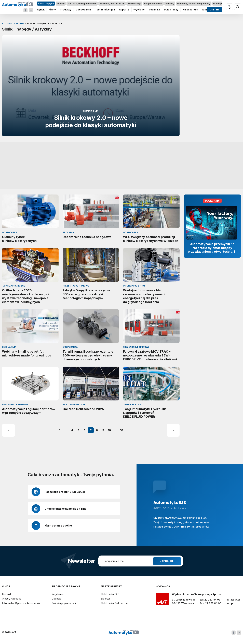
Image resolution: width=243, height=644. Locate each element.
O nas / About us (12, 599)
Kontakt (7, 594)
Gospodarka (83, 10)
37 (122, 430)
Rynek (41, 10)
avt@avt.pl (233, 600)
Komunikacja (134, 4)
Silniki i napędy (46, 4)
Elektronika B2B (110, 594)
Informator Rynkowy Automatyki (21, 603)
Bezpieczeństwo (153, 4)
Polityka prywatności (64, 603)
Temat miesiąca (105, 10)
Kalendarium (190, 10)
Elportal (105, 599)
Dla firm (215, 10)
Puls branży (171, 10)
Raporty (124, 10)
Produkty (66, 10)
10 (109, 430)
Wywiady (139, 10)
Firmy (52, 10)
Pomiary (170, 4)
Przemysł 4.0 (220, 4)
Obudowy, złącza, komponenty (194, 4)
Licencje (56, 599)
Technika (154, 10)
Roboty (61, 4)
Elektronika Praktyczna (114, 603)
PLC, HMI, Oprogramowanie (82, 4)
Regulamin (57, 594)
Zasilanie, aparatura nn (112, 4)
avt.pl (230, 603)
